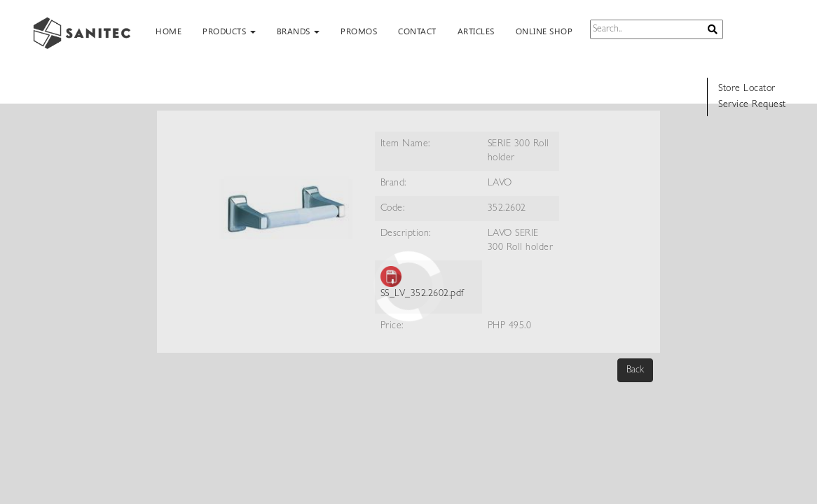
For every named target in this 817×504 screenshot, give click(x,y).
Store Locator (747, 89)
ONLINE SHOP (544, 31)
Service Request (752, 105)
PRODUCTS (229, 31)
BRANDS (298, 31)
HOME (169, 31)
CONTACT (417, 31)
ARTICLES (476, 31)
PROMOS (359, 31)
